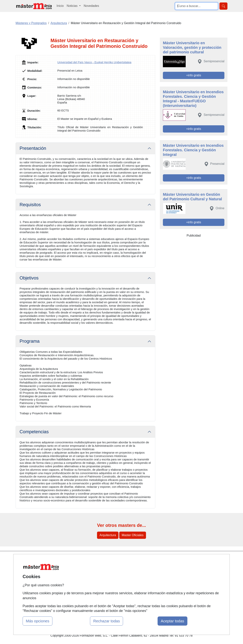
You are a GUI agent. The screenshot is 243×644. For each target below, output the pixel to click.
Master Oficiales (133, 535)
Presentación (33, 148)
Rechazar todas (107, 621)
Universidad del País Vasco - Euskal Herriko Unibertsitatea (94, 62)
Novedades (91, 6)
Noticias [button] (72, 6)
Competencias (34, 432)
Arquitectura (108, 535)
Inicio (60, 6)
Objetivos (29, 278)
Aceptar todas (172, 621)
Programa (30, 341)
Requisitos (30, 205)
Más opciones (37, 621)
